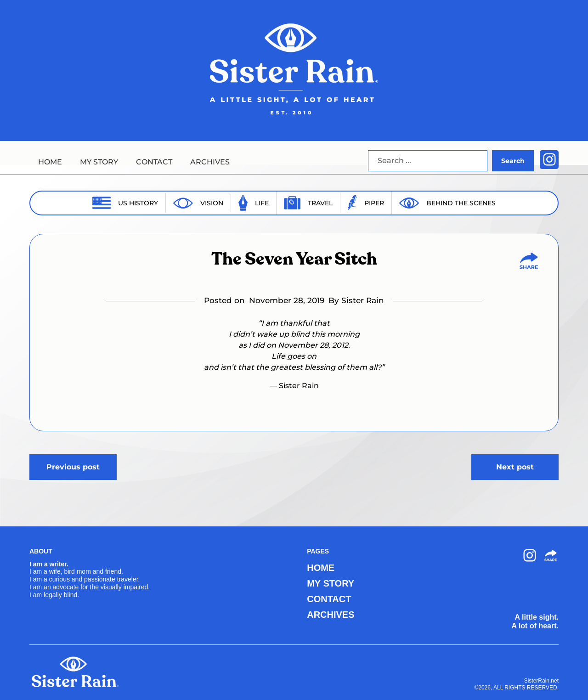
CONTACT (154, 162)
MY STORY (99, 162)
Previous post (73, 467)
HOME (50, 162)
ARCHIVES (210, 162)
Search (513, 161)
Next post (515, 467)
